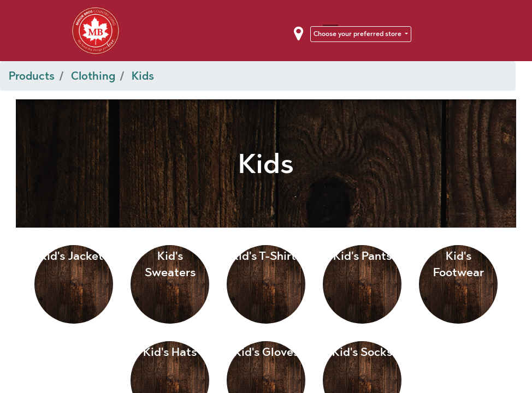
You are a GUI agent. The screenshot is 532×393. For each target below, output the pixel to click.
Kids (143, 76)
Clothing (93, 76)
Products (32, 76)
